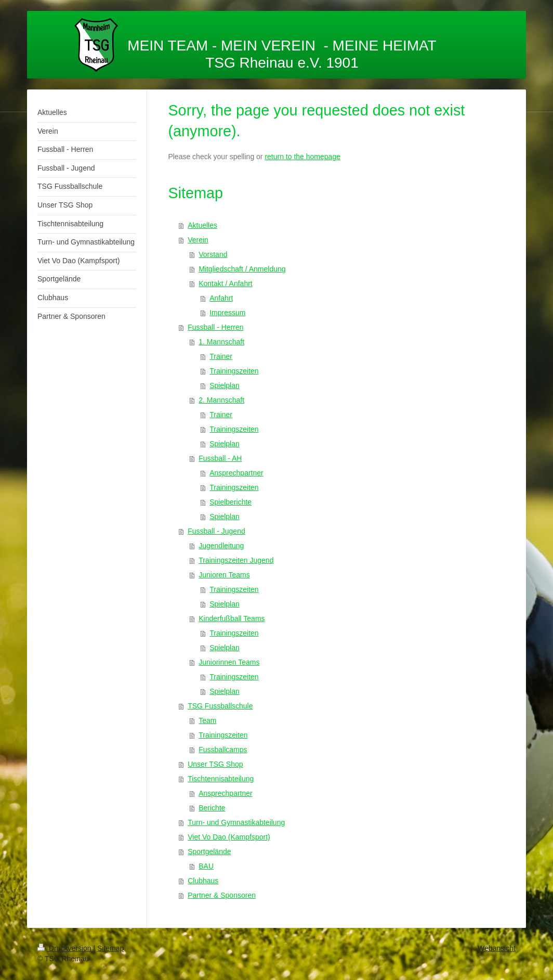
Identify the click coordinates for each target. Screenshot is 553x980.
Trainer (221, 356)
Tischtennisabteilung (221, 779)
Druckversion (65, 948)
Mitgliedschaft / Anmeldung (242, 269)
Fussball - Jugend (216, 531)
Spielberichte (231, 502)
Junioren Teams (224, 575)
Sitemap (110, 948)
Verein (198, 240)
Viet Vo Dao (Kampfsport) (229, 837)
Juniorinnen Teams (229, 662)
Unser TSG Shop (215, 764)
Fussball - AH (220, 458)
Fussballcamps (223, 750)
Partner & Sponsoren (222, 895)
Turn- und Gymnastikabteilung (236, 822)
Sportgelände (209, 852)
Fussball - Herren (215, 327)
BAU (206, 866)
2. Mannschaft (221, 400)
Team (207, 720)
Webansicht (497, 948)
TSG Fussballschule (220, 706)
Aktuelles (202, 225)
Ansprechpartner (236, 473)
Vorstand (213, 254)
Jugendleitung (221, 546)
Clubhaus (203, 881)
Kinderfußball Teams (232, 618)
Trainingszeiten (234, 371)
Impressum (227, 313)
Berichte (212, 808)
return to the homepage (302, 157)
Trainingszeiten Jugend (236, 560)
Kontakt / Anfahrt (226, 283)
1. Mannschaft (221, 342)
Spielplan (225, 385)
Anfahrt (221, 298)
